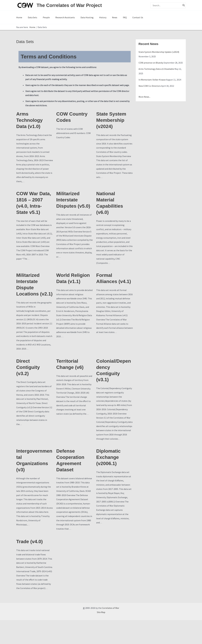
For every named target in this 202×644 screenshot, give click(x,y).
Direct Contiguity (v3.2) (29, 387)
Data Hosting (78, 18)
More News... (145, 98)
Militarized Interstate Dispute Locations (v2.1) (29, 298)
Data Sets (30, 18)
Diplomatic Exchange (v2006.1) (110, 479)
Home (19, 18)
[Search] (184, 5)
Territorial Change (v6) (71, 383)
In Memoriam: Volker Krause (152, 81)
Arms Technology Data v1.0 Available (156, 70)
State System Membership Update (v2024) (159, 53)
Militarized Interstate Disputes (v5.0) (69, 208)
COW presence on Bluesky (151, 64)
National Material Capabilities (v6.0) (111, 208)
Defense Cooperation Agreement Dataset (72, 483)
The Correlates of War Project (69, 5)
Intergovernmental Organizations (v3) (34, 483)
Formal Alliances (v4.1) (108, 291)
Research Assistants (58, 18)
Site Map (101, 636)
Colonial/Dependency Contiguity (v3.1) (114, 390)
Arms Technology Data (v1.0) (31, 123)
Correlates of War (111, 632)
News (101, 18)
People (42, 18)
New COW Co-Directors (150, 87)
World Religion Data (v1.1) (73, 291)
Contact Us (120, 18)
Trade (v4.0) (31, 565)
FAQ (109, 18)
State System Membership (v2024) (113, 123)
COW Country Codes (74, 119)
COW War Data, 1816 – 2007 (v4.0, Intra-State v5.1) (32, 211)
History (91, 18)
